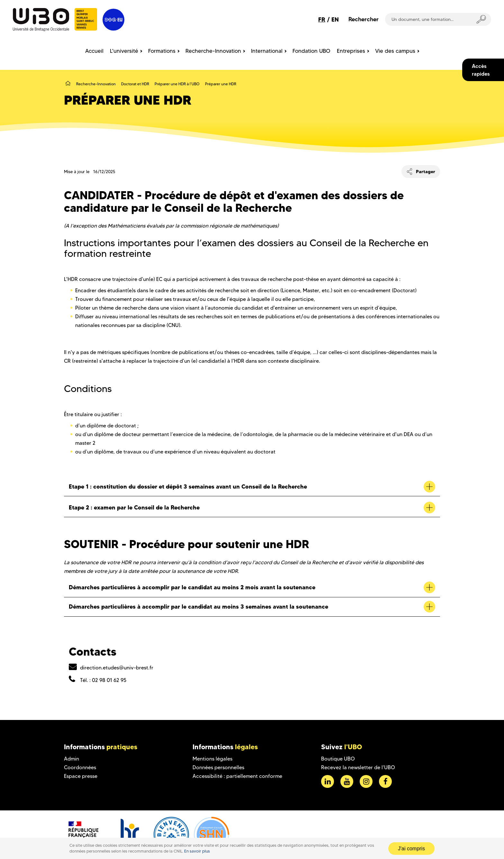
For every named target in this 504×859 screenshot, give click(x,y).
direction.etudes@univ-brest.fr (117, 668)
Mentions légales (212, 759)
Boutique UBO (338, 759)
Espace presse (81, 776)
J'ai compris (411, 849)
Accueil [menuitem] (94, 51)
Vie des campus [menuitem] (395, 51)
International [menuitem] (267, 51)
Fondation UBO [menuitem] (311, 51)
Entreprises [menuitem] (351, 51)
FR (322, 19)
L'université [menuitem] (124, 51)
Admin (72, 759)
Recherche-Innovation (96, 84)
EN (335, 19)
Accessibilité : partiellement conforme (237, 776)
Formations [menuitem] (162, 51)
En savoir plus (197, 851)
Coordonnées (80, 767)
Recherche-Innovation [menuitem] (213, 51)
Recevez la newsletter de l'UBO (358, 767)
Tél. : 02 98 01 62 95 (103, 680)
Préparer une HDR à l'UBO (177, 84)
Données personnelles (218, 767)
